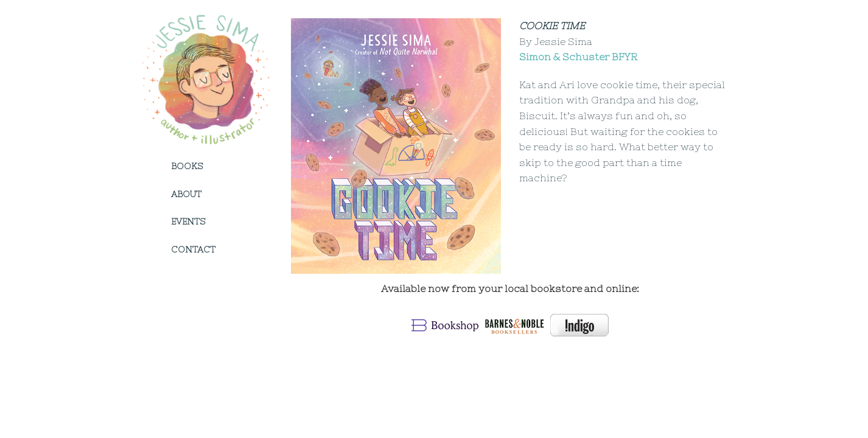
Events (188, 221)
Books (187, 166)
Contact (193, 249)
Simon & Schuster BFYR (578, 57)
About (186, 194)
